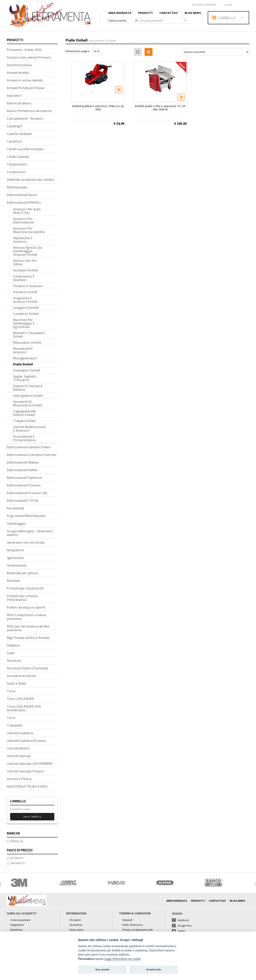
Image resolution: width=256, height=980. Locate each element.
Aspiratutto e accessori (23, 240)
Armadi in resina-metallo (25, 80)
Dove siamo (76, 930)
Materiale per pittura (22, 573)
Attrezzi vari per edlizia (25, 262)
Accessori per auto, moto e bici (27, 211)
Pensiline (13, 581)
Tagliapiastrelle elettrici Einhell (25, 413)
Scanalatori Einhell (27, 370)
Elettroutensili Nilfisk (22, 470)
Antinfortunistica (19, 65)
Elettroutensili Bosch (22, 195)
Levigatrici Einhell (26, 308)
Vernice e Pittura (19, 779)
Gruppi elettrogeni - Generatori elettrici (30, 533)
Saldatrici (13, 645)
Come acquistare (20, 920)
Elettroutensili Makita (23, 462)
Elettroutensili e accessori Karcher (32, 455)
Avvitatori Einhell (25, 270)
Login (228, 5)
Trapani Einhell (24, 421)
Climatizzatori (17, 164)
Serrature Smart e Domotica (27, 668)
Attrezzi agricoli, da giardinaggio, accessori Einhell (27, 251)
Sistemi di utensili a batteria (28, 388)
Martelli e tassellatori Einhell (29, 335)
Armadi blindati (18, 73)
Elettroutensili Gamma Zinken (29, 447)
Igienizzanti (15, 558)
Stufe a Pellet (17, 683)
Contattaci (169, 13)
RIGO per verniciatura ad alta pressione (28, 628)
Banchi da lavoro (19, 103)
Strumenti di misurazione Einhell (28, 403)
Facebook (183, 920)
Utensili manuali (19, 756)
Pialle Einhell (23, 364)
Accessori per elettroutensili (23, 221)
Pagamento (17, 925)
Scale (11, 653)
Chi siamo (75, 920)
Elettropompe (17, 187)
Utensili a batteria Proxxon (26, 741)
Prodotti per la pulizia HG (25, 588)
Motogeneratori (25, 358)
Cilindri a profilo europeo (25, 149)
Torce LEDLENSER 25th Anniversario (24, 708)
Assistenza (76, 925)
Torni (11, 718)
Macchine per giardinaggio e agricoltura (24, 323)
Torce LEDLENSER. (21, 699)
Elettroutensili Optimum (24, 478)
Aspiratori (14, 96)
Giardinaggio (16, 523)
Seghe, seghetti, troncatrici (25, 378)
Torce (11, 691)
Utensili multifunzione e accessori (29, 429)
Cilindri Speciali (18, 157)
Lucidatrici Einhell (26, 314)
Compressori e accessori (24, 278)
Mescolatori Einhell (27, 343)
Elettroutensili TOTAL (23, 501)
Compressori (16, 172)
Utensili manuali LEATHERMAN (30, 764)
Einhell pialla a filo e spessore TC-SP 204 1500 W (160, 108)
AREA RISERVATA (120, 13)
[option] (31, 883)
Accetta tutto (154, 970)
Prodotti (145, 13)
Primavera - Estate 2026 (24, 50)
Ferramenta (15, 508)
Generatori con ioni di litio (26, 542)
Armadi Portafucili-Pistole (26, 88)
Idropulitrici (15, 550)
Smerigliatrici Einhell (28, 396)
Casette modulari (19, 134)
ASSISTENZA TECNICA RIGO (27, 787)
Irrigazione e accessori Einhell (25, 300)
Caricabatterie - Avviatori (25, 118)
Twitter (181, 931)
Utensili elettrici (18, 748)
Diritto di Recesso (133, 925)
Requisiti (127, 920)
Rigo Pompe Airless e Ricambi (28, 638)
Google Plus (185, 926)
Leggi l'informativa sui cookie (123, 959)
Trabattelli (15, 725)
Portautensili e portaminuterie (24, 438)
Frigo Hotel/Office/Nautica (26, 516)
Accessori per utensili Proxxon (29, 57)
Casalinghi (14, 126)
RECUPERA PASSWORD (204, 5)
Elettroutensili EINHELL (24, 203)
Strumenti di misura (21, 676)
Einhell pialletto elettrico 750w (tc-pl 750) (98, 108)
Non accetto (102, 970)
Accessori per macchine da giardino (29, 230)
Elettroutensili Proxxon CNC (27, 493)
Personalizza (86, 959)
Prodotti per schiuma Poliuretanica (22, 598)
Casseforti (14, 141)
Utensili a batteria (20, 733)
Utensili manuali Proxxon (25, 771)
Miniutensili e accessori (23, 350)
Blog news (193, 13)
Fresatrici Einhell (25, 292)
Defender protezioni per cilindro (30, 180)
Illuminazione (17, 565)
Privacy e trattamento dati (138, 930)
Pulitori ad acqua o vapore (26, 607)
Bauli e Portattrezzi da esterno (29, 111)
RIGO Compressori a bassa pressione (26, 617)
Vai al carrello (32, 817)
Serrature (14, 661)
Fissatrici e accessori (28, 286)
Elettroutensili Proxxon (24, 485)
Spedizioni (16, 930)
